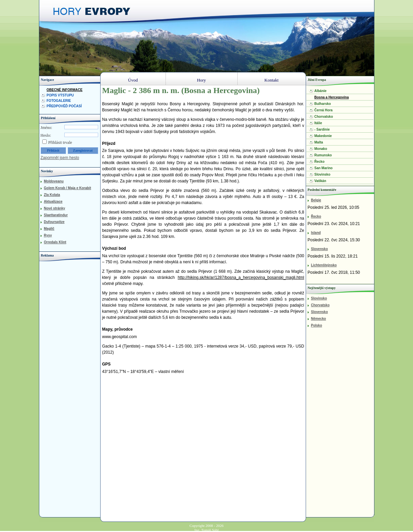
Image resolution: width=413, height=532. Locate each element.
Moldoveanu (54, 181)
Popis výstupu (60, 95)
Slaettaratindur (56, 215)
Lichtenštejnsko (324, 265)
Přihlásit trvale (60, 142)
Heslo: (46, 135)
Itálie (318, 123)
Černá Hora (324, 110)
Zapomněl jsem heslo (60, 158)
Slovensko (320, 249)
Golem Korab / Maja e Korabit (68, 188)
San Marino (324, 168)
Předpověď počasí (64, 106)
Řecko (320, 162)
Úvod (133, 80)
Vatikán (320, 181)
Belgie (316, 200)
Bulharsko (323, 104)
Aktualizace (53, 202)
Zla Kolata (52, 195)
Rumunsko (323, 155)
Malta (319, 142)
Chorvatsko (324, 117)
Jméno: (47, 128)
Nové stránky (55, 208)
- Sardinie (322, 129)
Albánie (321, 91)
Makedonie (323, 136)
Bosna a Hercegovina (332, 97)
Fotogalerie (59, 101)
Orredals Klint (55, 242)
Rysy (48, 235)
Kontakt (271, 80)
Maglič (49, 229)
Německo (319, 319)
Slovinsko (322, 174)
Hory (202, 80)
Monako (321, 149)
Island (316, 233)
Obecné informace (65, 90)
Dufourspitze (54, 222)
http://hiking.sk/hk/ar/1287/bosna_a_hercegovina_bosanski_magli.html (241, 278)
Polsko (317, 325)
